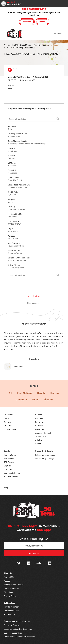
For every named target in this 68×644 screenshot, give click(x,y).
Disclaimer (8, 592)
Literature (21, 399)
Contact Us (9, 577)
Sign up (34, 554)
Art (10, 393)
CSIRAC (11, 148)
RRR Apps (44, 530)
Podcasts (39, 426)
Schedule (39, 419)
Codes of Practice (11, 589)
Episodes (8, 426)
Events (7, 451)
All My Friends (14, 265)
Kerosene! (12, 236)
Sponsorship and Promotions (17, 621)
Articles (38, 440)
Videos (38, 444)
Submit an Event (11, 476)
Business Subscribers (13, 633)
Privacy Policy (10, 596)
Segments (8, 422)
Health (41, 393)
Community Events (12, 473)
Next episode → (34, 303)
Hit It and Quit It (15, 214)
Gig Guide (8, 466)
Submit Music (10, 614)
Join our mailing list (34, 539)
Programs (39, 422)
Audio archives (10, 429)
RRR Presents (10, 462)
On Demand (9, 414)
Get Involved (9, 603)
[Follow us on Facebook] (29, 563)
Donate (42, 21)
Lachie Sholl (29, 48)
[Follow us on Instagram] (49, 563)
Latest (6, 419)
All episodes (34, 296)
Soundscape (41, 436)
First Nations (25, 393)
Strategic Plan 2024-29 (14, 585)
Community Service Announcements (20, 637)
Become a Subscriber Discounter (18, 629)
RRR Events (9, 459)
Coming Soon (10, 455)
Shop (6, 488)
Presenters (40, 429)
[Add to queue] (15, 70)
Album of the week (43, 433)
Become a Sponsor (12, 625)
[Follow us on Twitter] (19, 563)
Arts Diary (8, 469)
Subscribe (27, 21)
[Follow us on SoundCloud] (39, 563)
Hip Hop (55, 393)
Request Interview (11, 611)
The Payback (13, 221)
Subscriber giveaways (45, 459)
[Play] (10, 70)
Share (10, 88)
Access (7, 581)
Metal (35, 399)
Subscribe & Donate (44, 451)
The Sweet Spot (23, 45)
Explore (39, 414)
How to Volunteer (11, 607)
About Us (8, 573)
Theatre (48, 399)
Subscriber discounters (45, 455)
